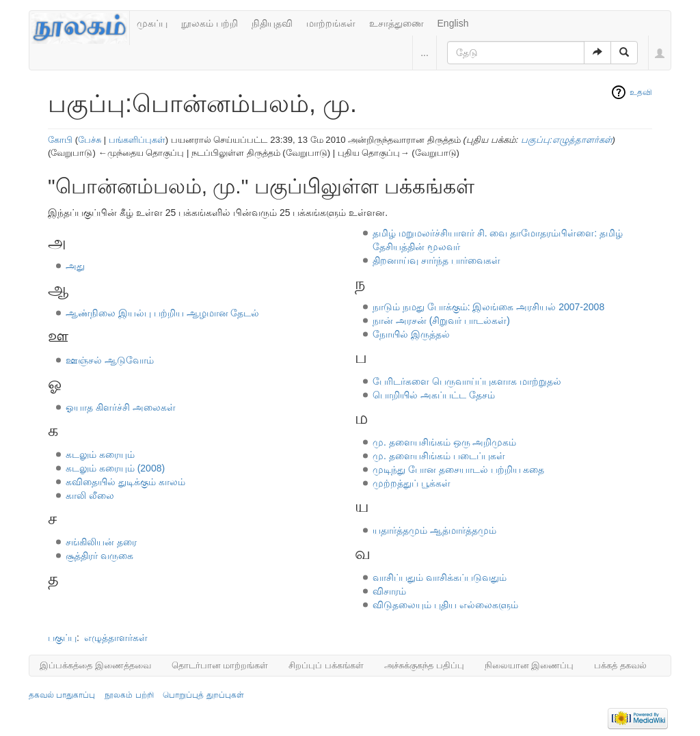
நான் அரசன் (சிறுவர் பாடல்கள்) (441, 321)
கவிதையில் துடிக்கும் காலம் (125, 482)
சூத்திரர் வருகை (99, 556)
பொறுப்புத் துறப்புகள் (203, 695)
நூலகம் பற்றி (210, 23)
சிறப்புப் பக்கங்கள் (326, 665)
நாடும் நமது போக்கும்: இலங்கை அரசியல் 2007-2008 (488, 307)
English (453, 23)
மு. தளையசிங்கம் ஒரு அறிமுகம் (445, 442)
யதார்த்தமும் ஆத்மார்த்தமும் (434, 530)
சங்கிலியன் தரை (101, 542)
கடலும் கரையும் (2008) (115, 468)
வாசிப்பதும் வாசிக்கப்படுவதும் (440, 577)
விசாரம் (389, 591)
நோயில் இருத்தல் (411, 334)
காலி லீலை (90, 495)
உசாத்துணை (396, 23)
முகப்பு (152, 23)
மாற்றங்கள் (331, 23)
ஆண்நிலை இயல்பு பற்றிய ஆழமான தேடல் (163, 313)
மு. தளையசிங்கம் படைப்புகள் (439, 456)
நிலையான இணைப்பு (529, 665)
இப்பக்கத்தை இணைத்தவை (95, 665)
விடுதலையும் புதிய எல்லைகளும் (445, 605)
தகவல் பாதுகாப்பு (62, 695)
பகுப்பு (62, 638)
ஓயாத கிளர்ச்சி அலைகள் (121, 407)
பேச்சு (90, 140)
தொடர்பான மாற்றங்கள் (220, 665)
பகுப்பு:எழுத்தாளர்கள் (567, 140)
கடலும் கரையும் (100, 454)
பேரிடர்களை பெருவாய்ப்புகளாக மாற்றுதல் (467, 381)
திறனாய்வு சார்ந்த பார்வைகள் (436, 260)
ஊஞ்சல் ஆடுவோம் (110, 360)
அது (75, 266)
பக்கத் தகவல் (620, 665)
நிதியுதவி (272, 23)
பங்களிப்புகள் (137, 140)
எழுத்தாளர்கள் (116, 638)
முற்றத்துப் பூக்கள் (412, 483)
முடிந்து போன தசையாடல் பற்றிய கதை (459, 469)
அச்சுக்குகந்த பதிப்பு (424, 665)
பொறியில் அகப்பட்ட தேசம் (434, 395)
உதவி (641, 92)
